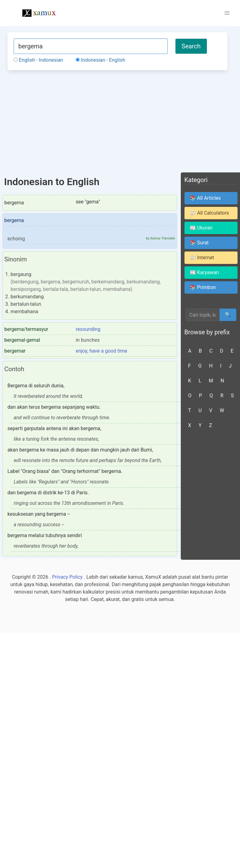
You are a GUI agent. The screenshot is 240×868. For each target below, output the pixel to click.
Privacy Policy (67, 577)
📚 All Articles (205, 198)
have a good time (108, 351)
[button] (227, 13)
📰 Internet (202, 258)
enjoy (81, 351)
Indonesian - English (100, 60)
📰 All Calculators (209, 213)
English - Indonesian (38, 60)
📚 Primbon (203, 287)
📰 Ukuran (201, 228)
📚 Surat (199, 243)
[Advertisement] (118, 121)
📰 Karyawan (204, 272)
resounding (88, 329)
